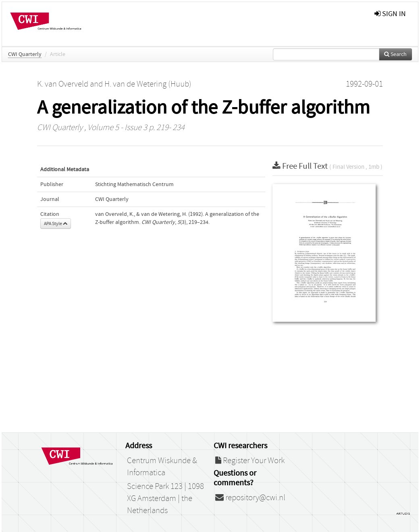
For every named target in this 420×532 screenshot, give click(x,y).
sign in (390, 14)
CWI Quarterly (25, 54)
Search (395, 54)
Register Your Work (250, 461)
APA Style (56, 224)
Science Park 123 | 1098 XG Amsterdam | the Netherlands (165, 499)
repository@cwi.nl (250, 498)
